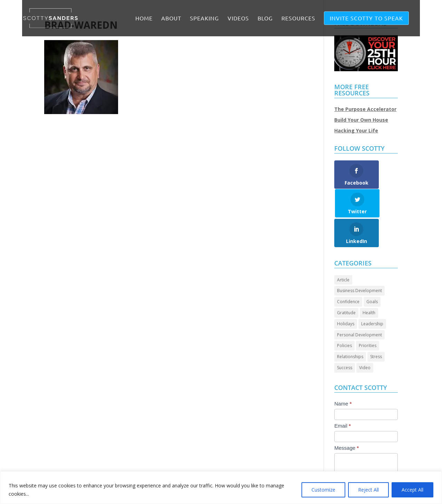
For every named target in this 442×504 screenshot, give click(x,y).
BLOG (265, 18)
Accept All (412, 490)
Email (343, 397)
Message (347, 419)
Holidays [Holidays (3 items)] (346, 295)
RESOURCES (298, 18)
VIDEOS (238, 18)
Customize (323, 490)
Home (144, 18)
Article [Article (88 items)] (343, 251)
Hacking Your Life (356, 130)
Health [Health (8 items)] (369, 284)
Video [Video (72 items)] (365, 339)
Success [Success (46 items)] (345, 339)
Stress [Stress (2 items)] (376, 328)
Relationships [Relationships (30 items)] (350, 328)
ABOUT (171, 18)
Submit (350, 469)
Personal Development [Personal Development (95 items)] (359, 306)
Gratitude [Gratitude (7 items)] (346, 284)
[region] (221, 488)
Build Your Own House (361, 120)
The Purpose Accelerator (365, 109)
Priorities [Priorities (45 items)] (368, 317)
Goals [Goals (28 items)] (372, 273)
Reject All (368, 490)
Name (343, 375)
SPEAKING (204, 18)
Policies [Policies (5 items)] (344, 317)
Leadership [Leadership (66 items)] (372, 295)
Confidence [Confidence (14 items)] (348, 273)
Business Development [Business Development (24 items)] (359, 262)
